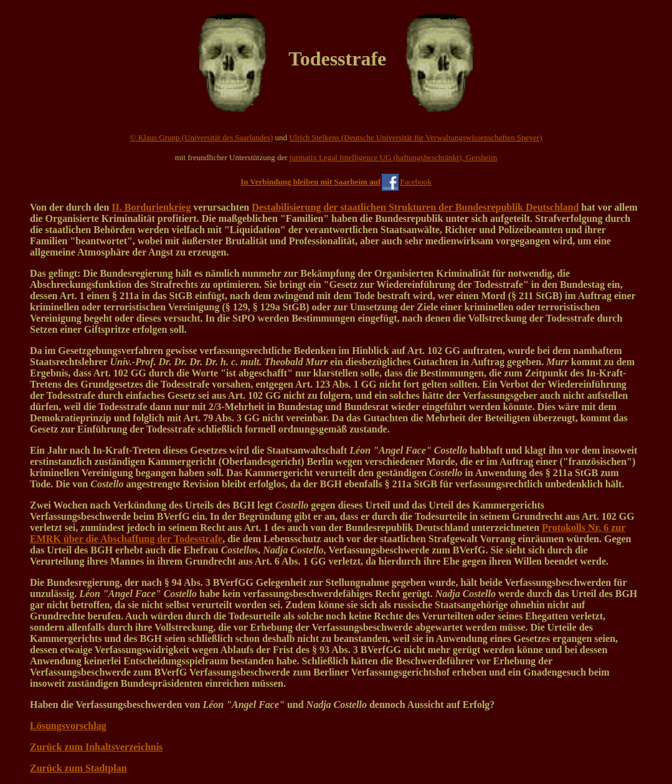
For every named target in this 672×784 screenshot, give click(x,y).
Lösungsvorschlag (68, 726)
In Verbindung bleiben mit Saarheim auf (310, 182)
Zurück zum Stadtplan (78, 768)
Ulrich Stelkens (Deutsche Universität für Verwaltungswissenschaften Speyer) (415, 137)
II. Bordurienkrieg (151, 207)
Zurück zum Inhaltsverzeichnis (96, 747)
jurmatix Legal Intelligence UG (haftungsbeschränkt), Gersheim (394, 157)
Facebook (416, 182)
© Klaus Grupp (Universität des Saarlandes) (202, 137)
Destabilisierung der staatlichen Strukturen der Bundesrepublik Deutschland (415, 207)
